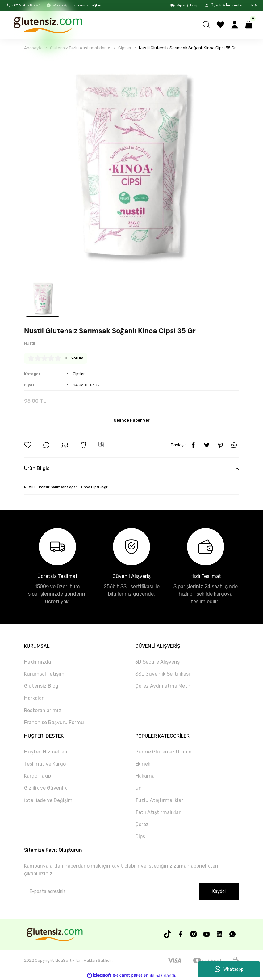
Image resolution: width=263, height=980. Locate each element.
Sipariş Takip (184, 5)
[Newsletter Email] (131, 892)
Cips (140, 837)
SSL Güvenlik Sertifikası (163, 674)
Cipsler (79, 374)
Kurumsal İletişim (44, 674)
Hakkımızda (38, 662)
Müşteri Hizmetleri (46, 752)
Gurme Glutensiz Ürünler (164, 752)
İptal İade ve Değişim (48, 800)
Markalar (34, 698)
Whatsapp (229, 969)
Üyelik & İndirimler (224, 5)
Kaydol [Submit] (219, 891)
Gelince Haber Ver (131, 420)
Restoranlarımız (43, 710)
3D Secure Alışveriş (157, 662)
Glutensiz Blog (41, 686)
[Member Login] (235, 25)
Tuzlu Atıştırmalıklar (159, 800)
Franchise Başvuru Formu (54, 722)
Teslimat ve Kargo (45, 764)
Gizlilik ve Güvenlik (46, 788)
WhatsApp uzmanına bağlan (74, 5)
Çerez (142, 824)
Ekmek (143, 764)
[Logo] (47, 25)
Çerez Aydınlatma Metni (163, 686)
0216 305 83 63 (23, 5)
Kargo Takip (38, 776)
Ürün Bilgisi (37, 469)
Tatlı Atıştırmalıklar (158, 812)
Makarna (145, 776)
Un (138, 788)
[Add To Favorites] (28, 445)
